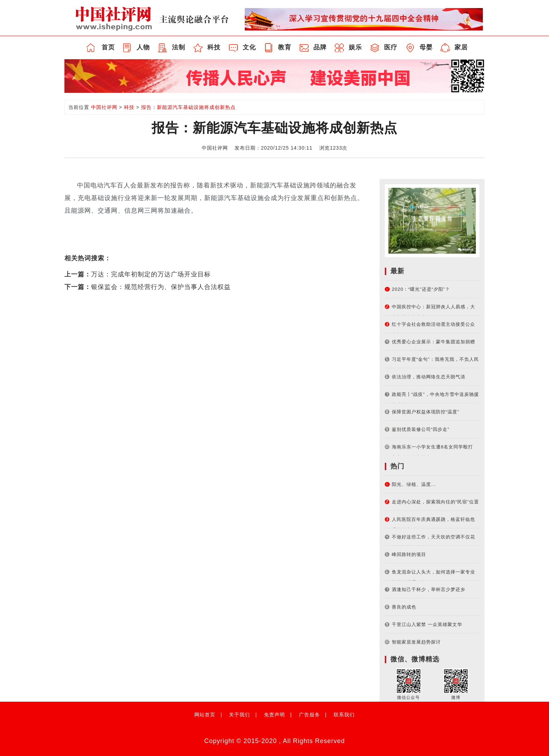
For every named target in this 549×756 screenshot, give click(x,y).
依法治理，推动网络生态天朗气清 (429, 377)
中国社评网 (104, 107)
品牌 (320, 47)
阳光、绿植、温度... (414, 484)
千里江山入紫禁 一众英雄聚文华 (427, 624)
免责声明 (274, 715)
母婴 (426, 47)
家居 (461, 47)
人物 (143, 47)
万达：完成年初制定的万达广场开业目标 (151, 274)
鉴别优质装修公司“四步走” (421, 429)
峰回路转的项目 (409, 554)
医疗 (391, 47)
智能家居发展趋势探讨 (416, 642)
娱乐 (355, 47)
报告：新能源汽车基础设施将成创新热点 (188, 107)
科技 (214, 47)
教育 (285, 47)
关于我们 (239, 715)
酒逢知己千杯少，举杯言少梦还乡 (429, 589)
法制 (179, 47)
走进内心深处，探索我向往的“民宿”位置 (435, 502)
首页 (108, 47)
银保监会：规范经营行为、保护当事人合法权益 (161, 287)
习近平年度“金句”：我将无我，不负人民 (435, 359)
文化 (249, 47)
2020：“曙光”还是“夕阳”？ (421, 289)
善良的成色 (404, 607)
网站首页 (205, 715)
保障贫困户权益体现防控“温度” (426, 412)
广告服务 (310, 715)
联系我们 (344, 715)
